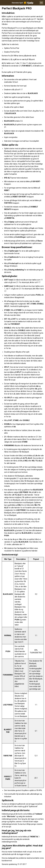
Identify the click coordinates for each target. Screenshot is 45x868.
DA (41, 3)
